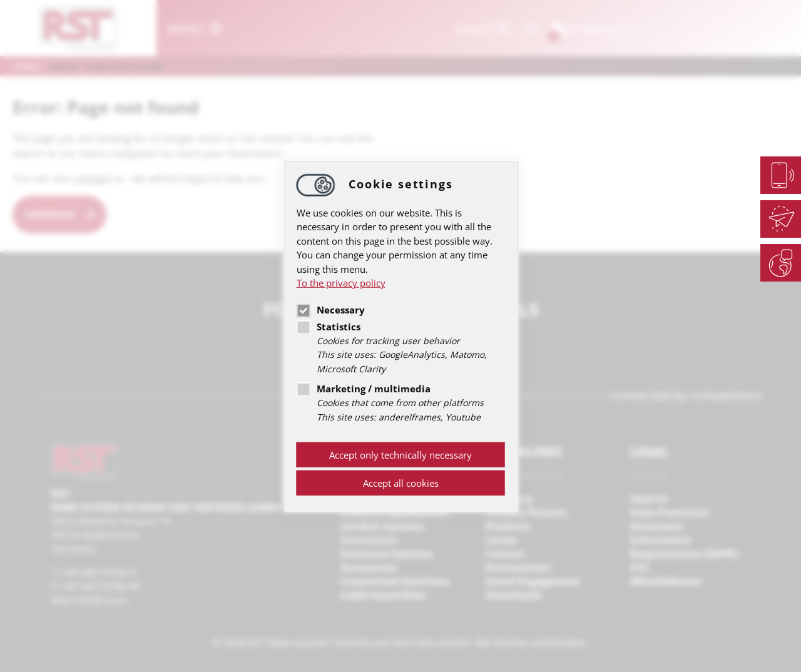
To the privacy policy (341, 283)
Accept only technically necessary (400, 455)
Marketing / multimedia (364, 389)
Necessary (331, 309)
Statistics (329, 326)
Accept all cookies (401, 483)
